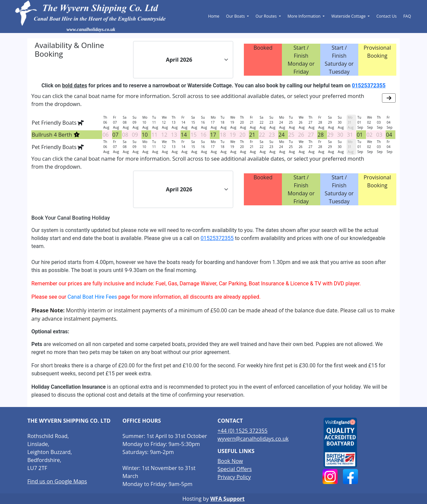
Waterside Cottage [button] (349, 16)
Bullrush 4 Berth (56, 135)
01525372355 (369, 85)
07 (115, 135)
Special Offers (235, 469)
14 (184, 135)
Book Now (230, 461)
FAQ (407, 16)
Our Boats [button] (236, 16)
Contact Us (386, 16)
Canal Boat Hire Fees (92, 297)
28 (321, 135)
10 (145, 135)
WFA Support (227, 499)
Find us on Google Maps (57, 481)
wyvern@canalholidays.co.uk (253, 439)
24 (282, 135)
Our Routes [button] (267, 16)
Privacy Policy (234, 477)
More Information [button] (305, 16)
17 (213, 135)
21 (252, 135)
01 (360, 135)
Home (214, 16)
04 (389, 135)
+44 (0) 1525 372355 (243, 431)
